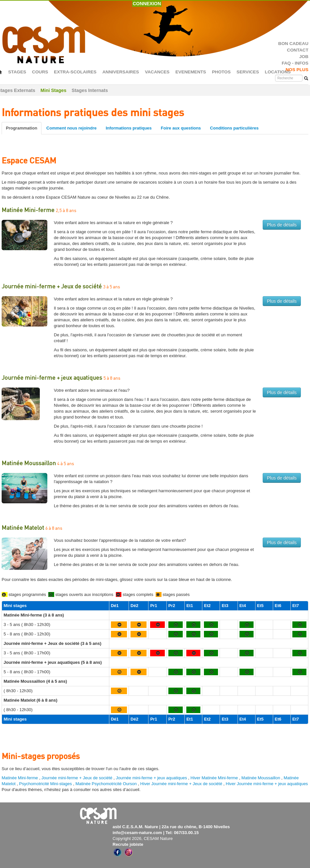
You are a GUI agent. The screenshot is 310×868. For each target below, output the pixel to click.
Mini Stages (53, 90)
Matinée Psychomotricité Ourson (106, 784)
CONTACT (298, 50)
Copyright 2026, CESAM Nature (143, 838)
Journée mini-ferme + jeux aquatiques (151, 778)
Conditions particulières (234, 128)
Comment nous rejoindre (71, 128)
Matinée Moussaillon (261, 778)
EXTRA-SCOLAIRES (75, 72)
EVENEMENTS (191, 72)
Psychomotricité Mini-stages (45, 784)
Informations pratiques (129, 128)
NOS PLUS (297, 70)
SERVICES (248, 72)
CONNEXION (147, 4)
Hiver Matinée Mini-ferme (214, 778)
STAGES (17, 72)
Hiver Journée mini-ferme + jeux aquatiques (267, 784)
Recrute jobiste (128, 844)
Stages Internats (90, 90)
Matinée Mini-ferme (20, 778)
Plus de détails (282, 225)
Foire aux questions (181, 128)
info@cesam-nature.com (137, 833)
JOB (304, 57)
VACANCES (157, 72)
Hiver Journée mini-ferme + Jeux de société (181, 784)
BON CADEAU (293, 44)
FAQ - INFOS (295, 63)
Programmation (22, 128)
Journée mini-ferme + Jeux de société (77, 778)
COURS (40, 72)
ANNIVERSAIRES (121, 72)
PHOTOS (221, 72)
